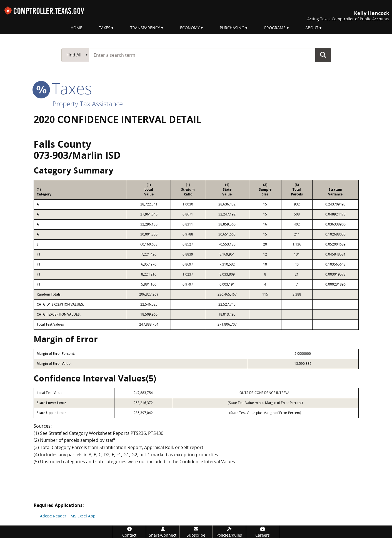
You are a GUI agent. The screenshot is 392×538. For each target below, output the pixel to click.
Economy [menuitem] (190, 28)
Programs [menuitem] (275, 28)
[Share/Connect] (163, 532)
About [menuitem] (312, 28)
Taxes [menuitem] (105, 28)
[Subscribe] (196, 532)
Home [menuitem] (76, 28)
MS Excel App (83, 516)
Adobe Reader (53, 516)
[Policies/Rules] (229, 532)
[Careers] (263, 532)
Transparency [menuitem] (145, 28)
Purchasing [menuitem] (232, 28)
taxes (63, 88)
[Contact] (130, 532)
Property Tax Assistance (88, 104)
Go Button (323, 55)
